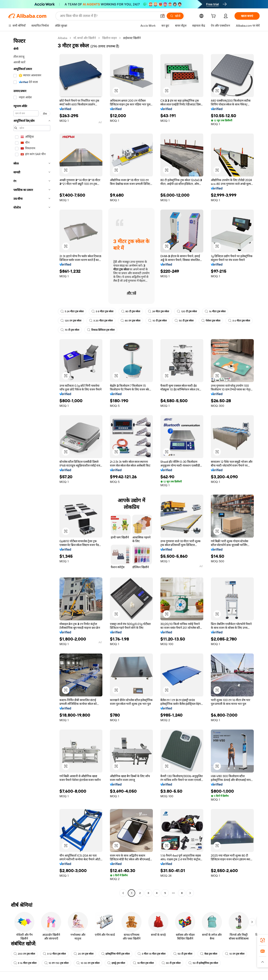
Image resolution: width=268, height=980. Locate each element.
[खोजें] (175, 16)
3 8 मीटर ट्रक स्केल (102, 311)
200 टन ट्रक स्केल (24, 954)
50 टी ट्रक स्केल (184, 321)
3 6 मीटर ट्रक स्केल (239, 321)
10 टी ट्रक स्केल (157, 321)
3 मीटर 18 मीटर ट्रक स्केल (151, 954)
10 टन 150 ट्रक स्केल (56, 963)
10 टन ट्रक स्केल (235, 954)
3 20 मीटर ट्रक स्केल (101, 321)
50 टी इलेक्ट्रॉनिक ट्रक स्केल (203, 963)
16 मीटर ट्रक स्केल (215, 311)
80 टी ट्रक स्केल (131, 311)
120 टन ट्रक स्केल (71, 321)
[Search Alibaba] (108, 16)
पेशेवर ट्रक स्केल (211, 321)
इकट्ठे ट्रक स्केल (116, 963)
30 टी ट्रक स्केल (171, 963)
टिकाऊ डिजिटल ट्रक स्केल (101, 330)
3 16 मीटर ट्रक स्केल (25, 963)
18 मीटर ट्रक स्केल (143, 963)
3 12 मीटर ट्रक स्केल (54, 954)
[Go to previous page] (123, 893)
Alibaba (62, 38)
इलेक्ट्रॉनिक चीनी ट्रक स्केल (115, 954)
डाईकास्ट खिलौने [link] (132, 38)
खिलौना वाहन (110, 38)
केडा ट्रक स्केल (209, 954)
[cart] (214, 17)
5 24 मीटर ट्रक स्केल (72, 311)
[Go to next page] (190, 893)
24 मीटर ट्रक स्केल (158, 311)
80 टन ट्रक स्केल (130, 321)
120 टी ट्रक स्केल (187, 311)
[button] (162, 16)
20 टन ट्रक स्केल (84, 954)
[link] (263, 940)
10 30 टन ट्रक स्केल (88, 963)
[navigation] (32, 466)
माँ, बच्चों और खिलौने (85, 38)
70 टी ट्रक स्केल (70, 330)
